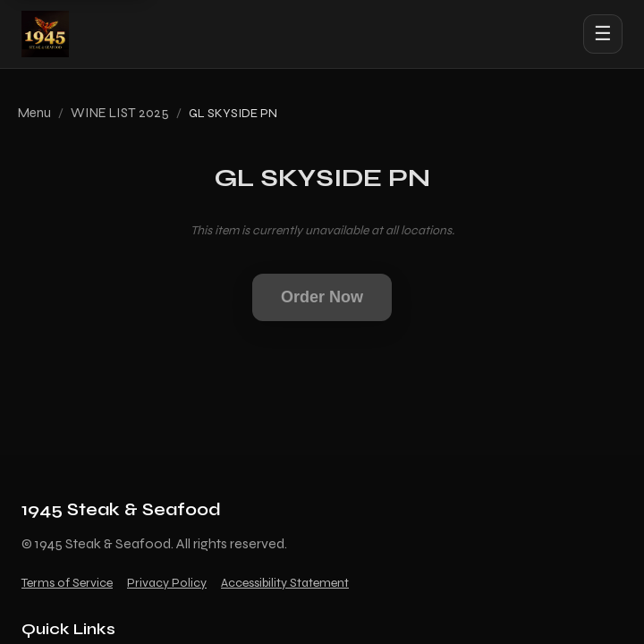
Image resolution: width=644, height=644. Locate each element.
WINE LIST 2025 (120, 113)
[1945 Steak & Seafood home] (45, 34)
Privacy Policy (167, 583)
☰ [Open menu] (603, 34)
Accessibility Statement (285, 583)
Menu (34, 113)
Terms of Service (67, 583)
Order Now (322, 297)
